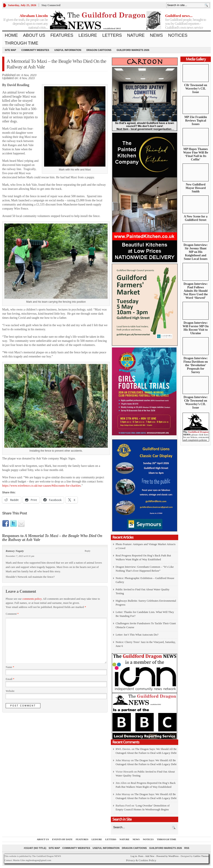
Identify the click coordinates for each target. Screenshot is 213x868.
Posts (141, 856)
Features (62, 35)
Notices (178, 35)
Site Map (10, 50)
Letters (112, 35)
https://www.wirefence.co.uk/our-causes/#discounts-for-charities (41, 486)
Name (10, 667)
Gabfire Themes (201, 856)
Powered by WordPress (168, 856)
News (156, 35)
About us (34, 35)
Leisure (88, 35)
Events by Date (62, 839)
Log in (134, 856)
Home (11, 35)
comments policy (32, 599)
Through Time (22, 43)
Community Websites (35, 50)
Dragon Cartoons (99, 50)
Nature (136, 35)
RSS (187, 848)
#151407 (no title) (35, 848)
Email (10, 679)
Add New (150, 856)
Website (10, 691)
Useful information (68, 50)
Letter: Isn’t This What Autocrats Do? (137, 635)
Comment (12, 614)
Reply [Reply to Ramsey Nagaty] (88, 551)
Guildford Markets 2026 (133, 50)
